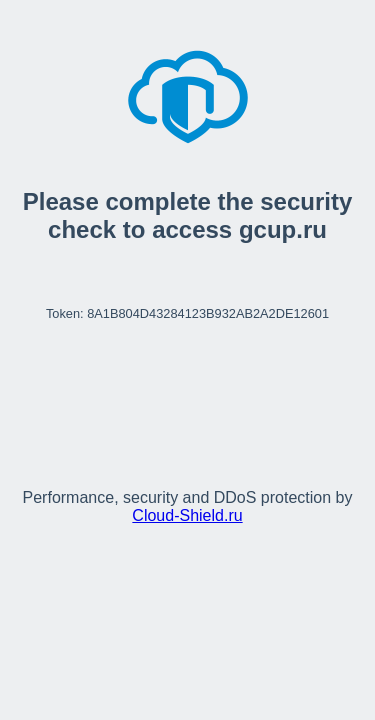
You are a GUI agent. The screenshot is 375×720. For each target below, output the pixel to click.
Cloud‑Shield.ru (187, 515)
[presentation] (188, 396)
